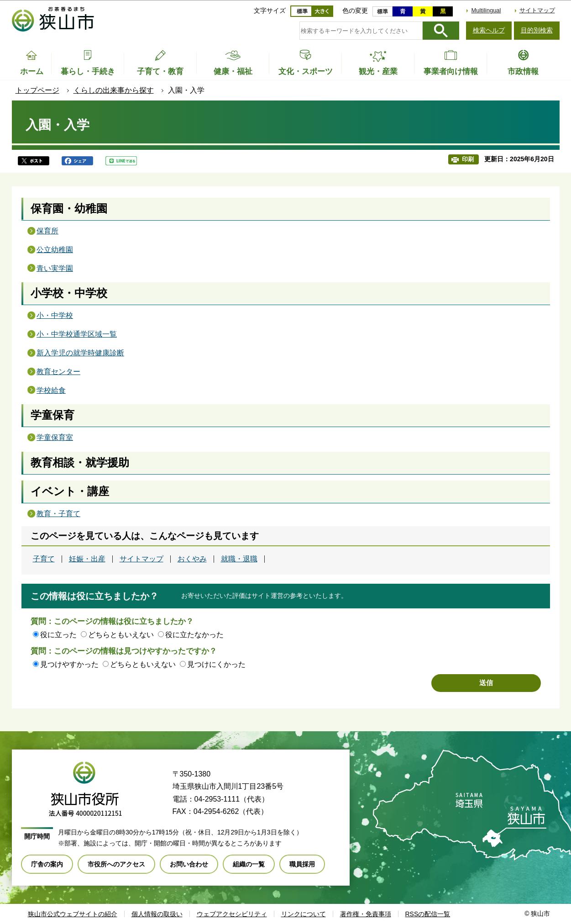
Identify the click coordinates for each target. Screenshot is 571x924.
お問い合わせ (189, 864)
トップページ (37, 90)
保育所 (47, 231)
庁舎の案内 (47, 864)
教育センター (58, 372)
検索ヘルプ (489, 30)
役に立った (58, 635)
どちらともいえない (121, 635)
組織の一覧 (249, 864)
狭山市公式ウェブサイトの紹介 (73, 914)
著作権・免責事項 (366, 914)
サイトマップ (537, 10)
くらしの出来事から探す (114, 90)
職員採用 (302, 864)
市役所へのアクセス (116, 864)
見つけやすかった (69, 664)
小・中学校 (55, 315)
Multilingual (486, 10)
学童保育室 (55, 437)
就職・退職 (239, 559)
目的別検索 (537, 30)
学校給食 (51, 390)
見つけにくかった (216, 664)
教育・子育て (58, 514)
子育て (44, 559)
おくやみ (192, 559)
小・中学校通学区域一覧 (77, 334)
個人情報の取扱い (157, 914)
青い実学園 (55, 268)
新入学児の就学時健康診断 (80, 353)
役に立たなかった (194, 635)
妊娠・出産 (87, 559)
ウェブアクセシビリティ (232, 914)
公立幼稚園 (55, 250)
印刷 (468, 159)
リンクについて (304, 914)
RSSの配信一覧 (428, 914)
